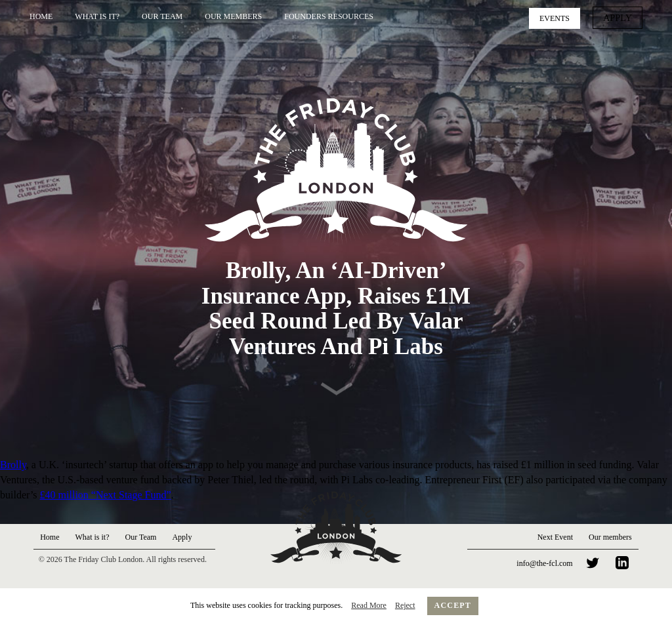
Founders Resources (329, 16)
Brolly (13, 465)
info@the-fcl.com (544, 563)
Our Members (233, 16)
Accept (453, 605)
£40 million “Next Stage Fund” (106, 495)
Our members (610, 537)
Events (559, 17)
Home (41, 16)
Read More (369, 605)
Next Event (555, 537)
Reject (405, 605)
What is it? (97, 16)
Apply (620, 17)
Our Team (162, 16)
